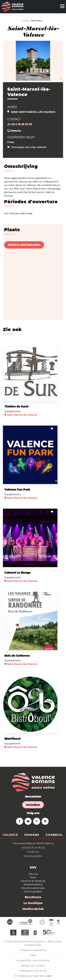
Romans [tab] (32, 835)
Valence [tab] (10, 835)
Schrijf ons (33, 852)
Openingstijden (33, 856)
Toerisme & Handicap (33, 881)
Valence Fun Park (17, 489)
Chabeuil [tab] (54, 835)
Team (33, 877)
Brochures (33, 897)
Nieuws (33, 874)
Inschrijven (33, 805)
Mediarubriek (33, 909)
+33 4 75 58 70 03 (20, 124)
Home (26, 21)
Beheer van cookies (33, 966)
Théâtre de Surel (16, 406)
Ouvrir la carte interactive (24, 245)
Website (14, 131)
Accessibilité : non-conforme (33, 960)
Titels (33, 955)
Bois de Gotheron (17, 656)
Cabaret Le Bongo (17, 573)
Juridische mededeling (33, 950)
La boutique (33, 903)
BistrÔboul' (13, 739)
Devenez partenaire (33, 888)
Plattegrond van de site (33, 971)
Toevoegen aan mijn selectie (27, 147)
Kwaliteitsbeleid (33, 885)
